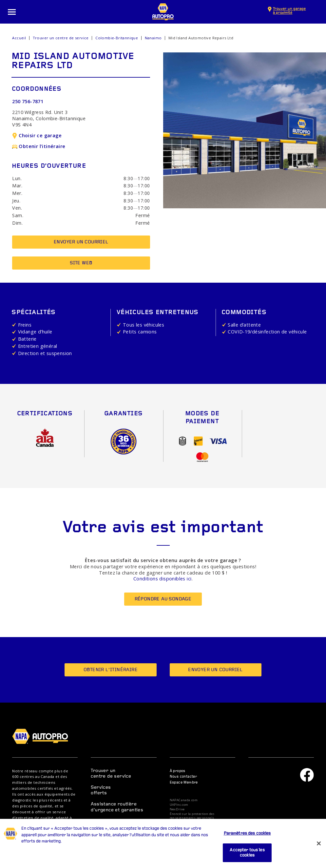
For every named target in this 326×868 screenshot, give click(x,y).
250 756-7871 (28, 101)
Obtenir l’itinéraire (39, 146)
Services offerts (101, 790)
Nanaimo (153, 38)
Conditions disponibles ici (162, 579)
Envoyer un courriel (81, 242)
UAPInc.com (179, 805)
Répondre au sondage (163, 599)
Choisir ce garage (37, 135)
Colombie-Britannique (117, 38)
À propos (178, 771)
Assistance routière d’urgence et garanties (117, 807)
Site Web (81, 263)
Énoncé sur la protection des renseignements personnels (192, 816)
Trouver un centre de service (61, 38)
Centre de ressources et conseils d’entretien (117, 824)
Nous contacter (183, 777)
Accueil (19, 38)
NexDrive (177, 809)
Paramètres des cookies (247, 842)
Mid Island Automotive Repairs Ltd (201, 38)
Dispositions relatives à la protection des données (202, 824)
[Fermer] (319, 852)
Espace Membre (184, 783)
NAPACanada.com (184, 800)
